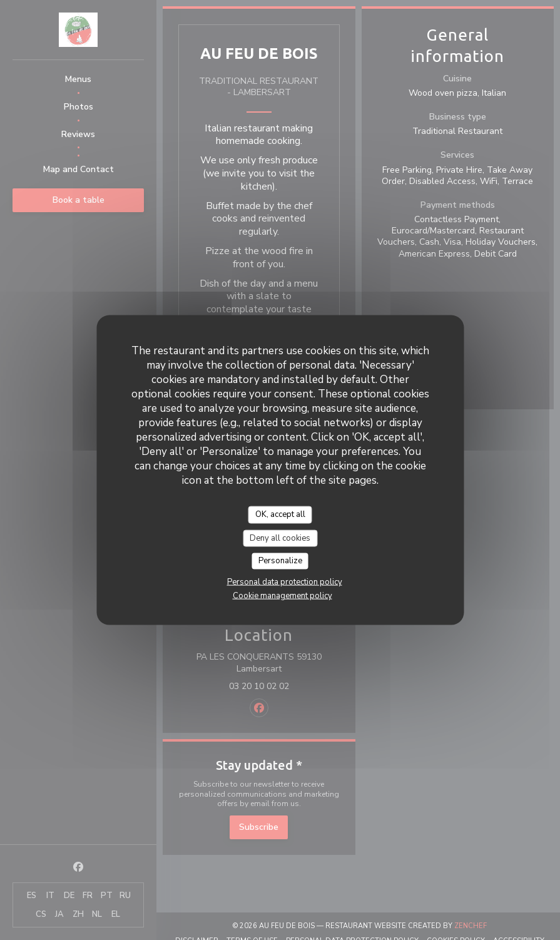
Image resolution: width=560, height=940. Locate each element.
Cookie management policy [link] (283, 595)
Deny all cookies (280, 538)
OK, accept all (280, 514)
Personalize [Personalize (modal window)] (280, 561)
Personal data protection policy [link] (285, 581)
